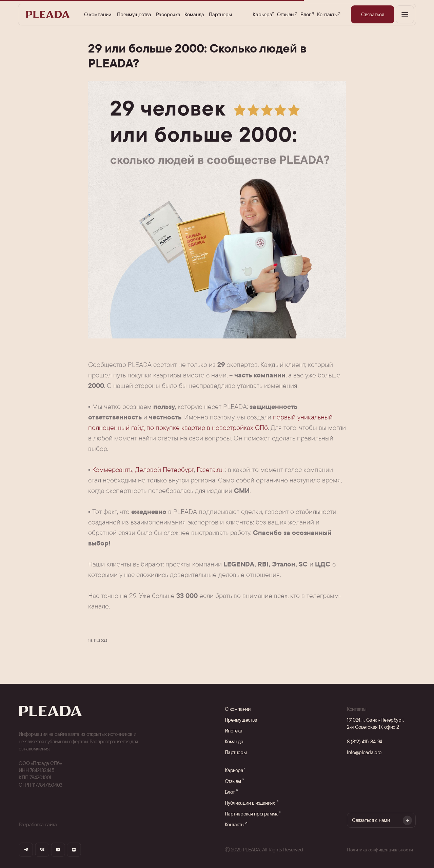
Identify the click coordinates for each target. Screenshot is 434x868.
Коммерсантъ (112, 469)
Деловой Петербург (164, 469)
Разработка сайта (38, 824)
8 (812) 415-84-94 (364, 741)
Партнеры (220, 14)
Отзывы (286, 14)
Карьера (262, 14)
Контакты (327, 14)
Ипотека (234, 731)
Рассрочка (168, 14)
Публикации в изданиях (250, 803)
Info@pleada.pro (364, 752)
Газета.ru (210, 469)
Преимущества (134, 14)
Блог (306, 14)
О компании (98, 14)
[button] (373, 14)
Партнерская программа (252, 814)
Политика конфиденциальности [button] (381, 850)
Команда (194, 14)
